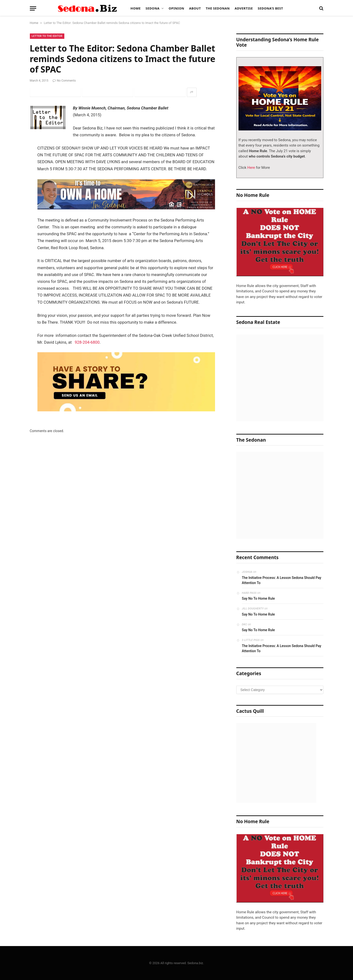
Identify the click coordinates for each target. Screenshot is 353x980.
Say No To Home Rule (258, 598)
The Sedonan (218, 8)
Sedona (153, 8)
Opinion (177, 8)
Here (251, 168)
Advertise (244, 8)
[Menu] (33, 8)
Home (136, 8)
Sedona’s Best (270, 8)
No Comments (64, 81)
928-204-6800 (87, 342)
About (195, 8)
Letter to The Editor (47, 36)
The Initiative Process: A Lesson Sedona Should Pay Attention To (282, 580)
